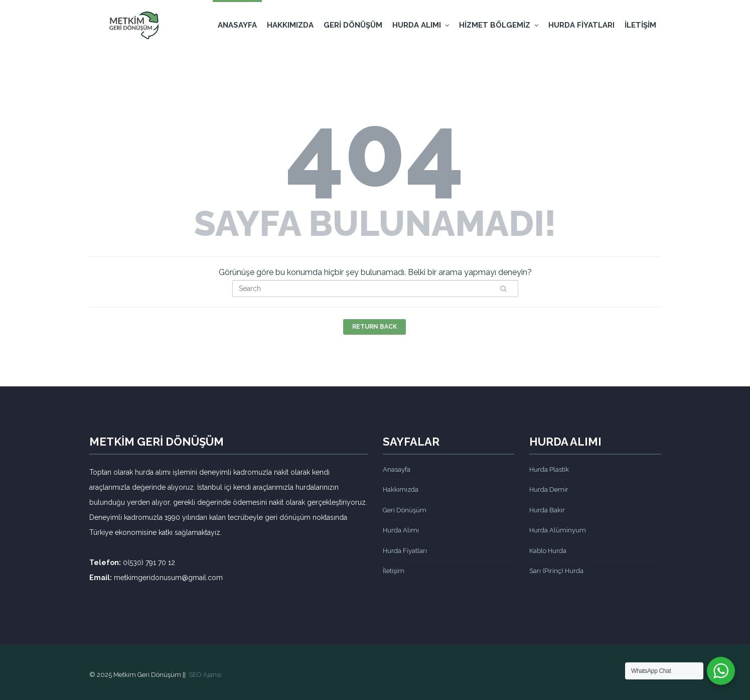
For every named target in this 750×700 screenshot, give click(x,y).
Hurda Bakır (547, 510)
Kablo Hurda (548, 551)
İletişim (640, 25)
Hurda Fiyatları (581, 25)
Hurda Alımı (421, 25)
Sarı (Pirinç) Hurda (556, 571)
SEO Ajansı (205, 675)
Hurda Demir (549, 489)
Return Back (374, 327)
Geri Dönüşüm (353, 25)
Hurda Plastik (549, 469)
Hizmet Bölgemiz (499, 25)
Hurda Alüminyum (558, 530)
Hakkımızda (290, 25)
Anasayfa (237, 25)
